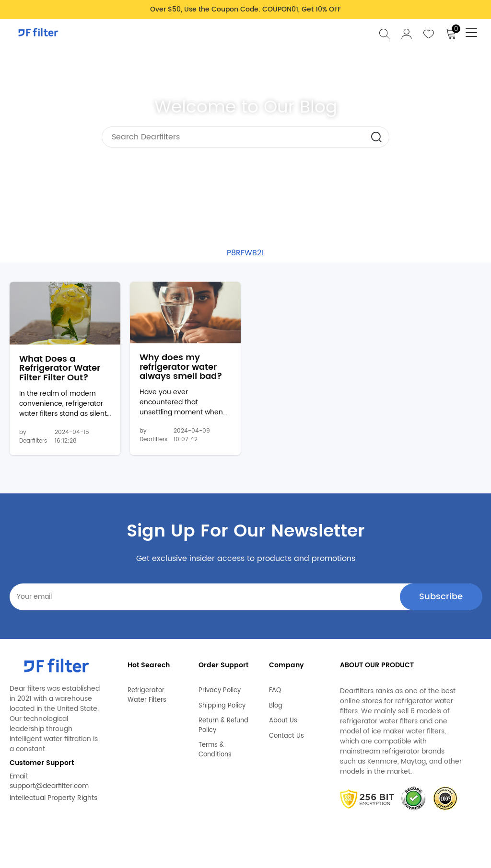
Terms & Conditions (215, 751)
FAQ (275, 692)
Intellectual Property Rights (53, 803)
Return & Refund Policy (223, 726)
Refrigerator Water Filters (147, 696)
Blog (276, 707)
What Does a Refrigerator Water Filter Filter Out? (60, 373)
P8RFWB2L (246, 253)
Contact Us (286, 737)
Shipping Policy (222, 707)
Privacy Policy (220, 692)
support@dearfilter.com (49, 791)
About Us (283, 722)
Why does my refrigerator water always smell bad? (181, 371)
